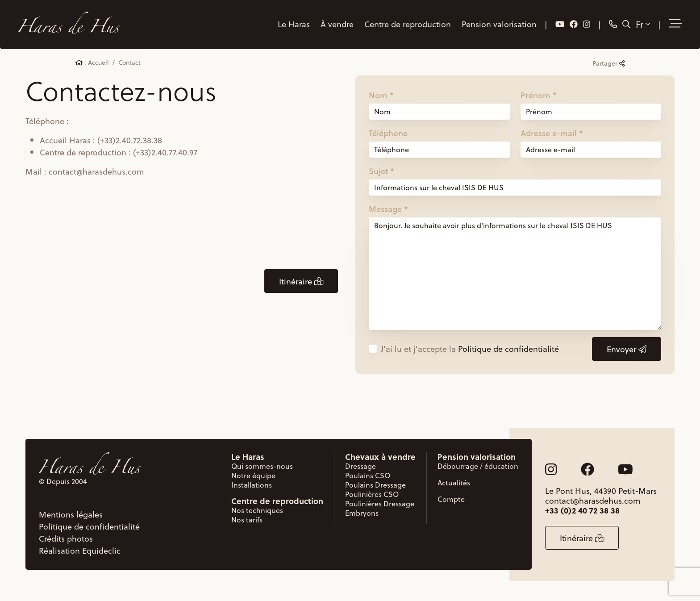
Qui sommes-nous (262, 466)
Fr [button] (643, 24)
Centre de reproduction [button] (408, 24)
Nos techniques (257, 510)
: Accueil (92, 62)
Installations (252, 485)
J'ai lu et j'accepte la (470, 348)
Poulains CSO (368, 475)
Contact (129, 62)
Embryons (362, 513)
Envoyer (627, 349)
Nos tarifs (247, 520)
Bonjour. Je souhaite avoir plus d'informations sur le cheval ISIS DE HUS (515, 274)
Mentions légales (71, 514)
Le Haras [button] (294, 24)
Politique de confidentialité (508, 348)
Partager (608, 63)
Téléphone (388, 133)
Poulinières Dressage (380, 503)
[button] (675, 24)
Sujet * (381, 171)
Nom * (381, 95)
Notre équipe (253, 475)
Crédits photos (66, 538)
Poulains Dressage (375, 485)
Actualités (454, 482)
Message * (388, 209)
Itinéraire (301, 281)
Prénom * (539, 95)
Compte (451, 499)
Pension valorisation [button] (499, 24)
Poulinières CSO (372, 494)
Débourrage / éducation (478, 466)
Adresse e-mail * (552, 133)
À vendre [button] (337, 24)
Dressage (360, 466)
